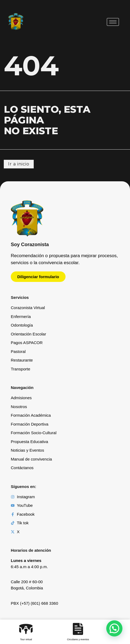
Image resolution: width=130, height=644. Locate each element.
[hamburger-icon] (113, 22)
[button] (114, 628)
